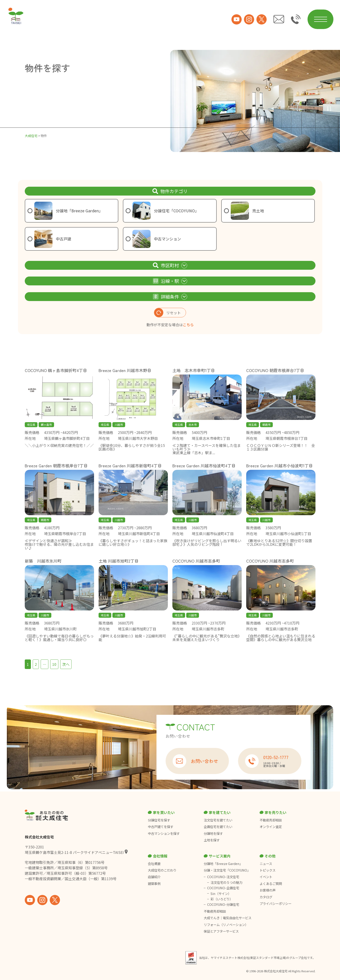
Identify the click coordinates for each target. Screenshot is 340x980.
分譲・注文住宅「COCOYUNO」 (227, 870)
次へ (66, 664)
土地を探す (212, 840)
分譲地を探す (213, 833)
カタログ (266, 897)
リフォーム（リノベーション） (226, 925)
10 (54, 664)
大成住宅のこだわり (162, 870)
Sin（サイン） (221, 894)
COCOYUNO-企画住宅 (223, 888)
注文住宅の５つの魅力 (226, 882)
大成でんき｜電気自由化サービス (228, 918)
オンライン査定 (271, 827)
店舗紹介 (154, 877)
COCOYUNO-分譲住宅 (223, 904)
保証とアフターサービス (221, 931)
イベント (266, 877)
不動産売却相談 (271, 820)
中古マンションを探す (164, 833)
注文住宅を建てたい (218, 820)
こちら (188, 325)
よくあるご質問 (271, 884)
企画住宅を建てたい (218, 827)
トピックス (268, 870)
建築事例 (154, 884)
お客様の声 (268, 890)
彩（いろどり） (222, 899)
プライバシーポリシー (275, 904)
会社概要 (154, 864)
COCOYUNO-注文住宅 (223, 877)
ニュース (266, 864)
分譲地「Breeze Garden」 (223, 864)
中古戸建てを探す (161, 827)
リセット (168, 313)
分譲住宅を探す (159, 820)
